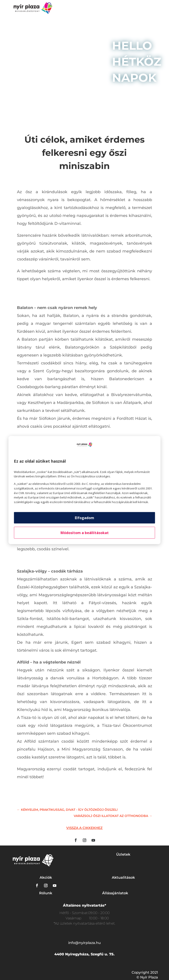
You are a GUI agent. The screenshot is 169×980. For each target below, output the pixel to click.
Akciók (46, 877)
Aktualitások (123, 877)
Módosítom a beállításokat (85, 533)
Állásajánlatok (115, 893)
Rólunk (46, 893)
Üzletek (123, 854)
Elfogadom (84, 518)
